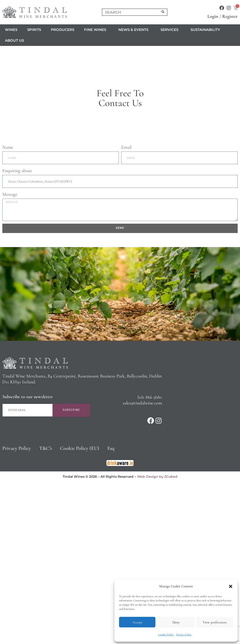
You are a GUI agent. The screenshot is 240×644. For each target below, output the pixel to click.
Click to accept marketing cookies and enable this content (120, 147)
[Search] (163, 12)
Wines (11, 30)
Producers (63, 30)
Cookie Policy (166, 634)
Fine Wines (96, 30)
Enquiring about (17, 330)
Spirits (34, 30)
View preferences (215, 622)
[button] (231, 586)
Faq (111, 607)
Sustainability (205, 30)
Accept (137, 622)
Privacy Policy (184, 634)
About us (16, 41)
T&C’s (45, 607)
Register (230, 16)
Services (171, 30)
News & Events (135, 30)
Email (126, 306)
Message (10, 353)
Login (213, 16)
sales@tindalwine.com (142, 562)
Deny (176, 622)
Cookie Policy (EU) (80, 607)
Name (8, 306)
